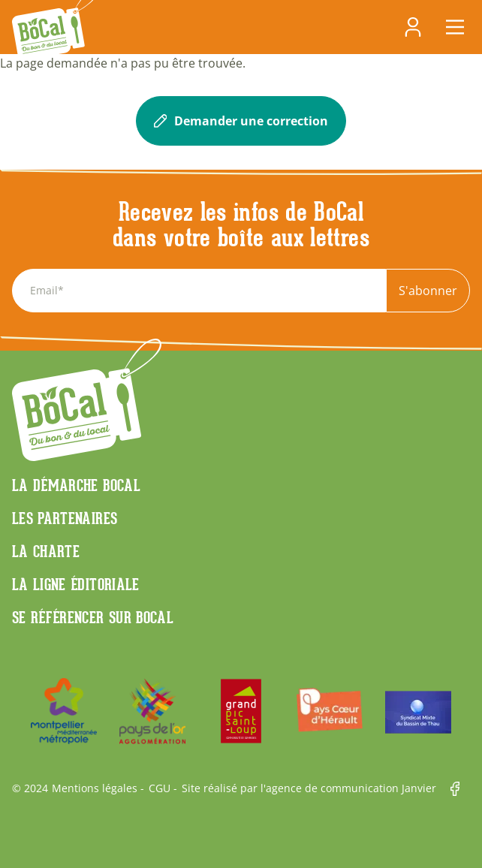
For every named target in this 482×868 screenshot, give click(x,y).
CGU (160, 788)
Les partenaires (65, 518)
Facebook (460, 789)
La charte (46, 551)
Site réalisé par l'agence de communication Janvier (309, 788)
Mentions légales (95, 788)
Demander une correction (241, 121)
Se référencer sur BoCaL (93, 617)
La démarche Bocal (76, 485)
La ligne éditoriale (76, 584)
